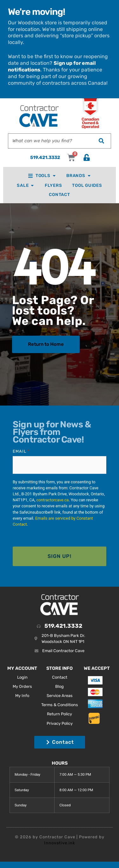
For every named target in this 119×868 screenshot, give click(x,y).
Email (21, 451)
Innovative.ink (60, 843)
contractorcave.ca (52, 500)
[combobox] (50, 141)
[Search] (101, 141)
